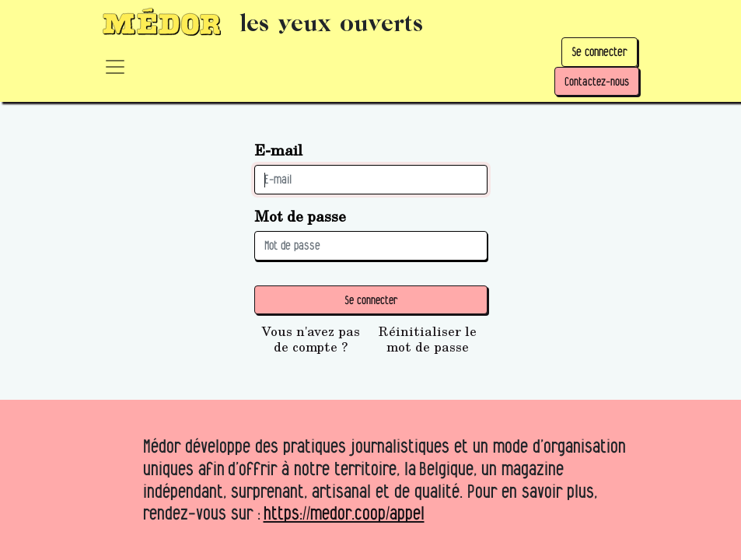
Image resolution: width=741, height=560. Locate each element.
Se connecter (599, 52)
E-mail (278, 150)
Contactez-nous (597, 81)
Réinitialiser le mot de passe (428, 339)
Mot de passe (300, 216)
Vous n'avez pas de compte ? (311, 339)
